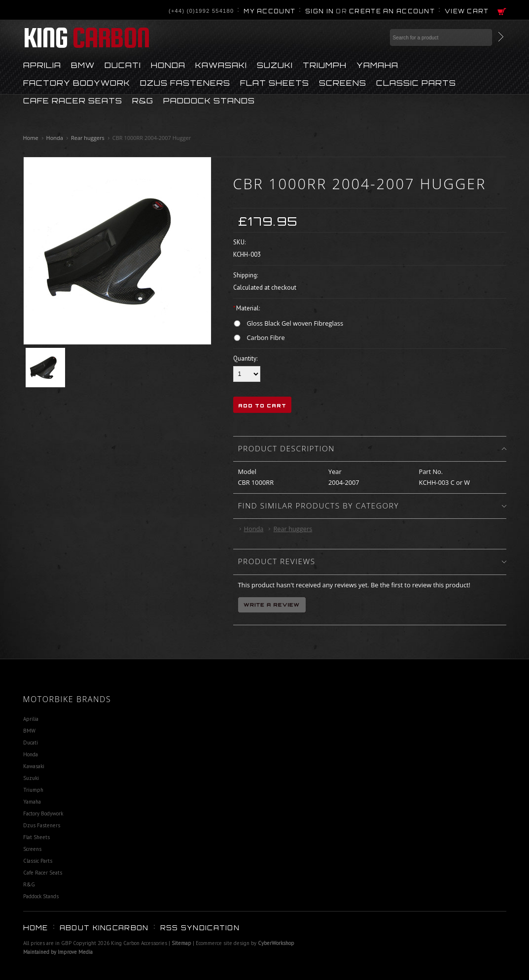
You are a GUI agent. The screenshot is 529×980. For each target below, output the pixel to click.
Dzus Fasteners (185, 82)
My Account (269, 11)
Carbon (86, 37)
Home (31, 138)
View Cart (467, 11)
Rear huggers (88, 138)
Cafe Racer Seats (73, 100)
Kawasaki (221, 65)
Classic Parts (416, 82)
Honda (168, 65)
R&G (143, 100)
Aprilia (42, 65)
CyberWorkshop (276, 943)
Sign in (319, 11)
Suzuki (275, 65)
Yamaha (377, 65)
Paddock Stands (209, 100)
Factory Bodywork (77, 82)
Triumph (325, 65)
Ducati (123, 65)
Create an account (392, 11)
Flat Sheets (275, 82)
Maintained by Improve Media (58, 952)
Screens (343, 82)
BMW (83, 65)
